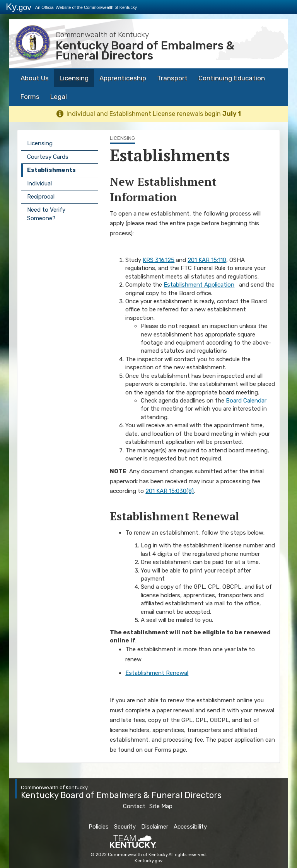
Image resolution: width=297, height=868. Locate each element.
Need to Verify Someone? (46, 214)
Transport (172, 78)
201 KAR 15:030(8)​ (170, 491)
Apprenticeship (123, 78)
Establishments (51, 170)
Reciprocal (41, 197)
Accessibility (190, 827)
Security (125, 827)
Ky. (19, 7)
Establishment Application (199, 285)
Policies (99, 827)
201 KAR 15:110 (207, 260)
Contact (134, 806)
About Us (35, 78)
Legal (59, 97)
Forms (30, 97)
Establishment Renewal (157, 673)
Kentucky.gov (148, 861)
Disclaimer (155, 827)
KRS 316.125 (159, 260)
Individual (39, 183)
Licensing (74, 78)
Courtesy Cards (48, 157)
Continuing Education (232, 78)
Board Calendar (246, 401)
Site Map (161, 806)
